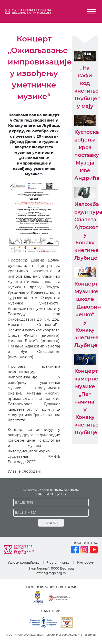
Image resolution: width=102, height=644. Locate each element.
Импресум (86, 563)
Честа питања (58, 563)
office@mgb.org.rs (51, 573)
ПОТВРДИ (51, 523)
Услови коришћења (24, 563)
